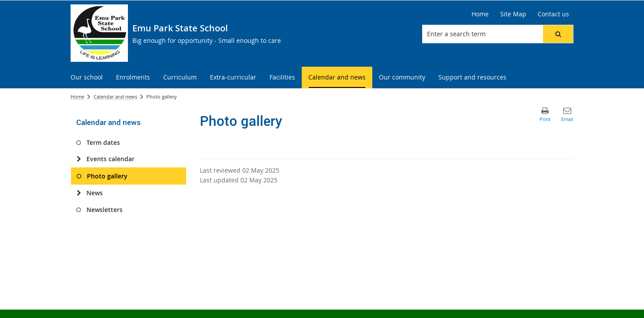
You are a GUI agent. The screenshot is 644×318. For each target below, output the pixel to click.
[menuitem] (87, 78)
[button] (558, 34)
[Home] (480, 14)
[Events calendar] (79, 159)
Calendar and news (115, 97)
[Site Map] (513, 14)
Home (77, 97)
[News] (79, 193)
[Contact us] (553, 14)
